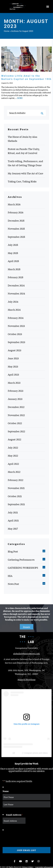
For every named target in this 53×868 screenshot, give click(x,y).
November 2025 (16, 229)
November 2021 (16, 488)
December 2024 (16, 285)
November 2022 (16, 415)
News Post (13, 584)
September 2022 (16, 431)
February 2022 (15, 480)
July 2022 (13, 447)
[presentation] (22, 837)
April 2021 (13, 520)
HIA (10, 576)
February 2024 (16, 318)
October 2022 (15, 423)
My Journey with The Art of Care (25, 173)
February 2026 (16, 212)
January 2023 (15, 399)
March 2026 (14, 204)
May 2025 (13, 253)
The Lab (9, 753)
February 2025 (15, 277)
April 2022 (13, 464)
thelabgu (18, 753)
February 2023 (15, 391)
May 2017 (13, 529)
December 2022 (16, 407)
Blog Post (13, 551)
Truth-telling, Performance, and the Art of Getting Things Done (25, 163)
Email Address (14, 815)
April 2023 (13, 374)
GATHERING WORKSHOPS (23, 568)
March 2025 (14, 269)
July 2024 (13, 302)
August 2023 (14, 350)
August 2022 (14, 439)
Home (7, 31)
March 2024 (14, 310)
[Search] (42, 113)
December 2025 (16, 221)
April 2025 (13, 261)
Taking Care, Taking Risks (22, 181)
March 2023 (14, 383)
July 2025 (13, 245)
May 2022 (13, 456)
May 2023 (13, 366)
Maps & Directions (26, 679)
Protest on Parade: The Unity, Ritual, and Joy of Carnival (24, 151)
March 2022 (14, 472)
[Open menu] (48, 7)
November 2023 (16, 326)
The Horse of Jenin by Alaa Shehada (23, 139)
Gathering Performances (21, 560)
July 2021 (13, 512)
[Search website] (26, 113)
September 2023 (16, 342)
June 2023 (13, 358)
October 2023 (15, 334)
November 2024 (16, 293)
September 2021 (16, 504)
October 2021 (15, 496)
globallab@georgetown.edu (27, 653)
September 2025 (16, 237)
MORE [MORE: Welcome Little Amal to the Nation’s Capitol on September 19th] (20, 98)
